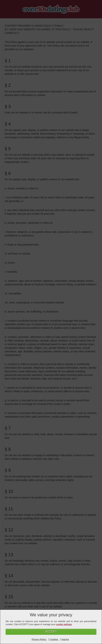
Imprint (65, 639)
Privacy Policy (39, 639)
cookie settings (64, 624)
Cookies (54, 639)
